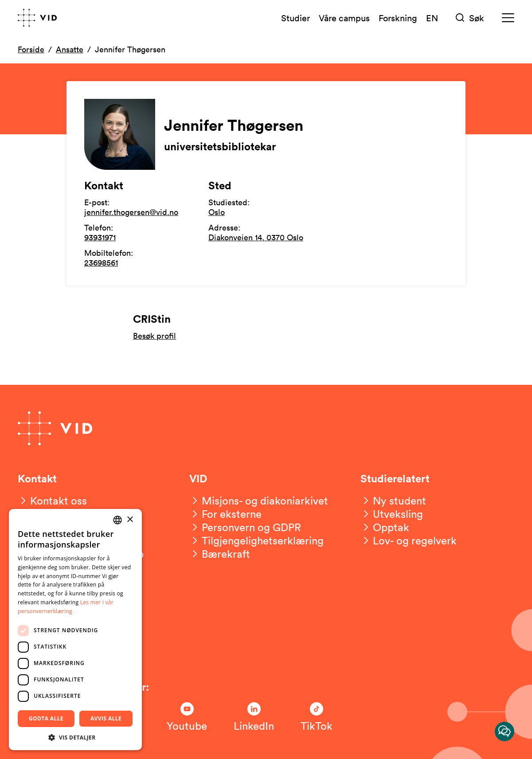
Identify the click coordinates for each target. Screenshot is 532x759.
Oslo (217, 212)
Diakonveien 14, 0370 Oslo (256, 237)
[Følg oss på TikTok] (317, 717)
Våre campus (344, 18)
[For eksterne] (225, 514)
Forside (31, 49)
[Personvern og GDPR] (245, 527)
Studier (295, 18)
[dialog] (75, 630)
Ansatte (70, 49)
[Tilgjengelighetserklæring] (256, 540)
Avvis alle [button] (106, 718)
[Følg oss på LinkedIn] (254, 717)
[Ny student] (393, 501)
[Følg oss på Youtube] (187, 717)
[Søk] (470, 18)
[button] (75, 737)
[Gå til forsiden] (37, 18)
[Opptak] (385, 527)
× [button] (130, 520)
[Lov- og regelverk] (409, 540)
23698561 (101, 262)
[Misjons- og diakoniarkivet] (259, 501)
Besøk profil (155, 336)
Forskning (398, 18)
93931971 (100, 237)
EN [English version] (432, 18)
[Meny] (508, 18)
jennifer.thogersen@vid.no (131, 212)
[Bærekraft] (220, 554)
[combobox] (117, 520)
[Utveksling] (392, 514)
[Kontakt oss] (52, 501)
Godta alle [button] (46, 718)
